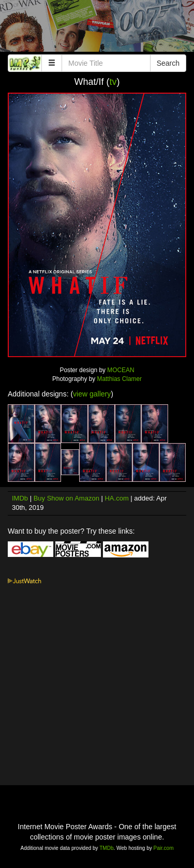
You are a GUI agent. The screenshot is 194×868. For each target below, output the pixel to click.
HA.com (116, 498)
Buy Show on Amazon (66, 498)
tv (113, 82)
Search (168, 63)
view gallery (92, 394)
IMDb (20, 498)
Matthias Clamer (120, 379)
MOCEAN (121, 370)
